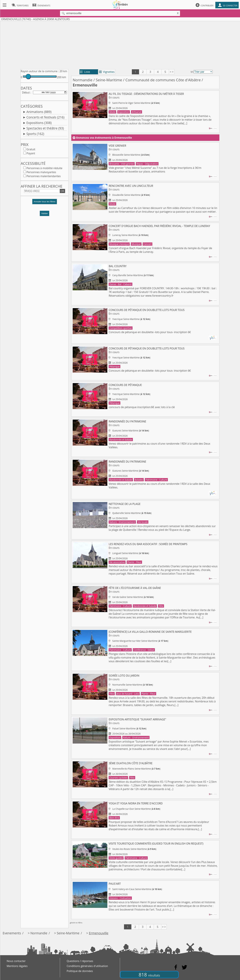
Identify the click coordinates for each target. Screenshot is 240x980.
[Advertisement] (120, 44)
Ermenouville (99, 933)
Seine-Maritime (109, 80)
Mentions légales (17, 966)
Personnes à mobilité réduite (44, 169)
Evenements (12, 933)
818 (149, 975)
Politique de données (80, 971)
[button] (44, 204)
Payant (31, 154)
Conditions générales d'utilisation (87, 966)
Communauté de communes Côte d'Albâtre (163, 80)
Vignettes (107, 72)
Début (26, 93)
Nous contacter (16, 961)
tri (192, 72)
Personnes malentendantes (44, 177)
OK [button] (62, 192)
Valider (45, 214)
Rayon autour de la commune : (40, 71)
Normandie (82, 80)
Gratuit (31, 150)
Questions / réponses (80, 961)
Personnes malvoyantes (41, 173)
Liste (85, 72)
